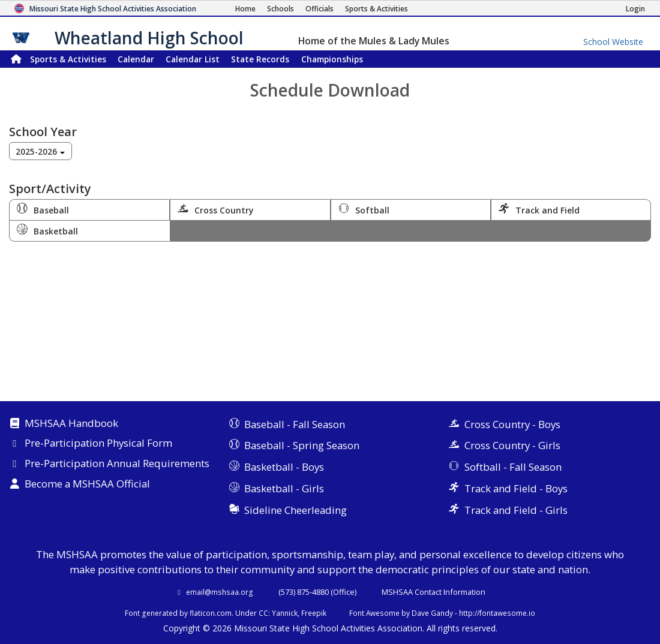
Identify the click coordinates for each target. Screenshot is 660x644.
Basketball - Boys (284, 467)
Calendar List (193, 59)
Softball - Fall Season (513, 467)
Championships (332, 59)
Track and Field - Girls (516, 510)
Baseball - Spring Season (302, 445)
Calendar (136, 59)
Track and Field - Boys (516, 488)
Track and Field (539, 209)
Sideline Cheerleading (295, 510)
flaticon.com (211, 613)
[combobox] (40, 151)
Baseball (43, 209)
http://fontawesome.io (497, 613)
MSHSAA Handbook (71, 424)
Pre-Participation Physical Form (98, 444)
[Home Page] (245, 9)
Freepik (314, 613)
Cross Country (216, 209)
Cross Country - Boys (512, 424)
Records (260, 59)
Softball (364, 209)
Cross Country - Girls (512, 445)
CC (263, 613)
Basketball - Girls (284, 488)
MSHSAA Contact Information (433, 592)
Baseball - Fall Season (295, 424)
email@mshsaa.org (220, 592)
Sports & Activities (68, 59)
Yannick (285, 613)
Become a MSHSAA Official (87, 484)
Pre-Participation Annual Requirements (117, 464)
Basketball (47, 230)
